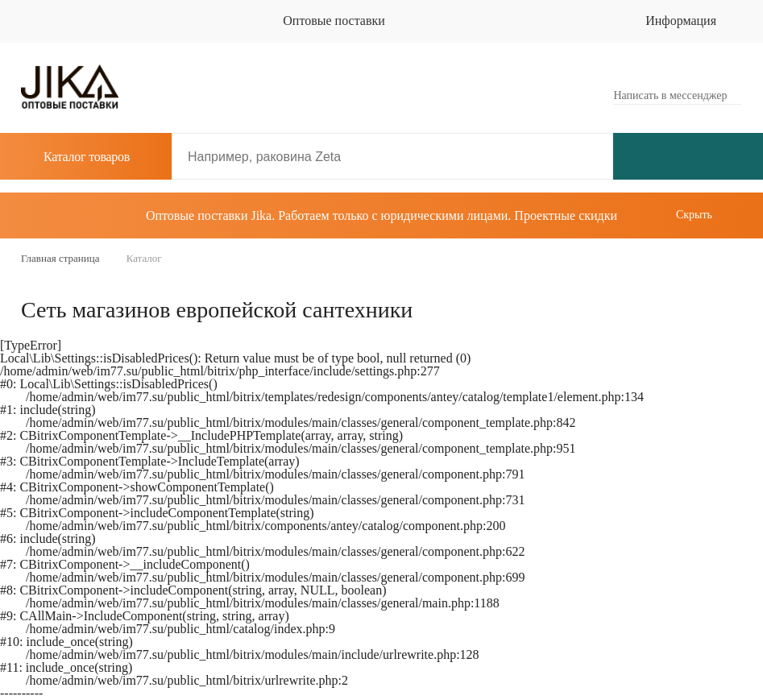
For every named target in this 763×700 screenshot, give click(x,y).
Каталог (75, 157)
